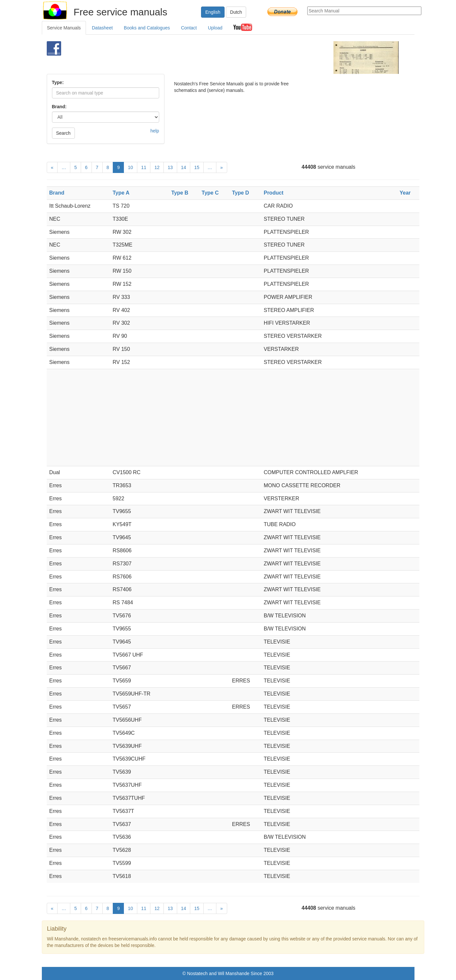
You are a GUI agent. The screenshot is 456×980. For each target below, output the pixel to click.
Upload (215, 28)
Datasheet (102, 28)
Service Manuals (64, 28)
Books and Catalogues (147, 28)
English (213, 12)
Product (274, 193)
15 (197, 167)
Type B (180, 193)
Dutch (236, 12)
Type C (210, 193)
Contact (189, 28)
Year (405, 193)
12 (157, 167)
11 (144, 167)
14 (184, 167)
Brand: (59, 107)
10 (130, 167)
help (155, 131)
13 (170, 167)
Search (63, 133)
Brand (57, 193)
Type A (121, 193)
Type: (58, 82)
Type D (241, 193)
